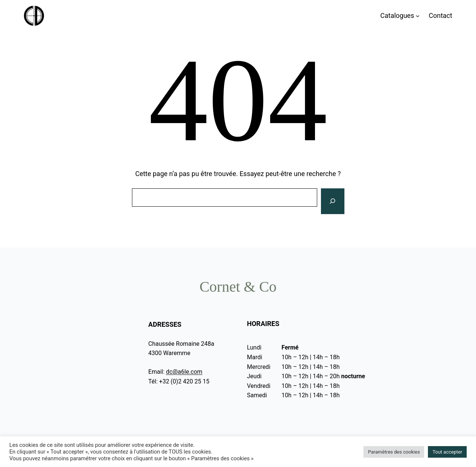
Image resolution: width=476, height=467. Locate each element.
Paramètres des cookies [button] (394, 452)
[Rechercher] (332, 201)
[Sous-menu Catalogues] (418, 16)
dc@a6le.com (184, 372)
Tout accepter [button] (447, 452)
